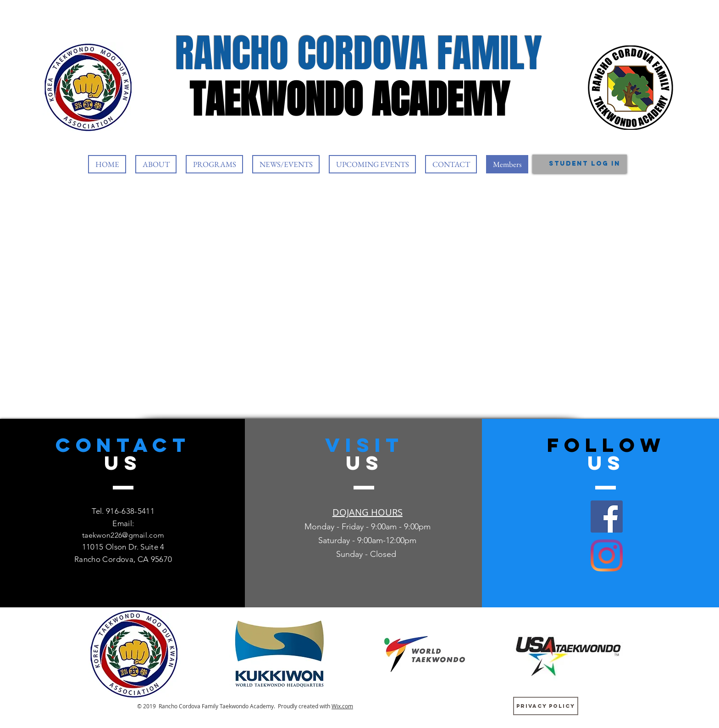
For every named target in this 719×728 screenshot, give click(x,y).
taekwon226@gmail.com (123, 535)
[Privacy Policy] (546, 706)
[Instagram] (607, 556)
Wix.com (342, 706)
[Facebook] (607, 517)
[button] (156, 164)
